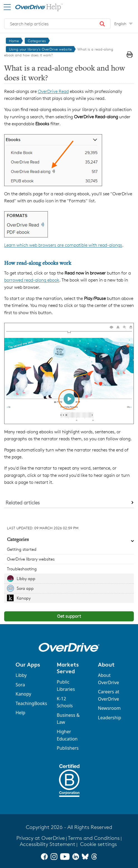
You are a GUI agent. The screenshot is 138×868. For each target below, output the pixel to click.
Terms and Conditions (94, 838)
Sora (20, 685)
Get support (69, 616)
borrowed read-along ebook (32, 280)
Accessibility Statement (48, 844)
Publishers (68, 748)
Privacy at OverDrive (41, 838)
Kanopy (24, 598)
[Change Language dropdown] (124, 24)
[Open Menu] (7, 7)
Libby (21, 675)
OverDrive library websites (31, 559)
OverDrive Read (53, 91)
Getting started (22, 549)
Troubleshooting (22, 569)
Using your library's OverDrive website (40, 49)
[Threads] (94, 857)
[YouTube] (65, 857)
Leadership (109, 718)
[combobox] (57, 24)
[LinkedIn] (76, 857)
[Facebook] (44, 857)
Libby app (26, 579)
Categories (37, 41)
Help (20, 713)
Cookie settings (98, 844)
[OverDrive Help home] (34, 7)
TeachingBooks (31, 703)
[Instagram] (54, 857)
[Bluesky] (85, 857)
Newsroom (109, 708)
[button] (102, 24)
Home (14, 41)
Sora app (25, 588)
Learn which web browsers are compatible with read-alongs (63, 245)
